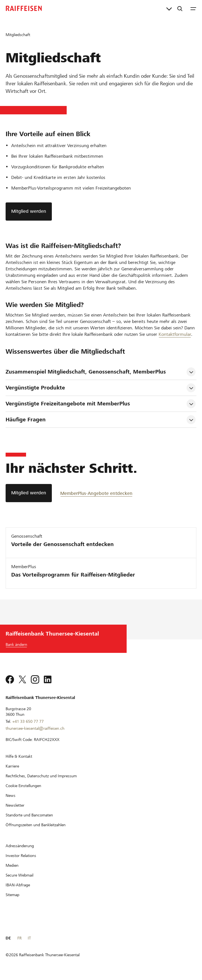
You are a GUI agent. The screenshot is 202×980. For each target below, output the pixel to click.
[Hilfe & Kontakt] (19, 756)
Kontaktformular (175, 334)
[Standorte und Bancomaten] (29, 815)
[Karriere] (12, 766)
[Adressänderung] (20, 846)
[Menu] (193, 8)
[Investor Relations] (21, 856)
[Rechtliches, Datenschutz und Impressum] (41, 776)
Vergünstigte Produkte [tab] (35, 388)
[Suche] (180, 8)
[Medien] (12, 865)
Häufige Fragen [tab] (26, 420)
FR (19, 938)
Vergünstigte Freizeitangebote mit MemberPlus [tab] (68, 404)
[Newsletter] (15, 805)
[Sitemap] (12, 895)
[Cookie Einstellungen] (23, 786)
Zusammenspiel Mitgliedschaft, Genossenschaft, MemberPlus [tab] (86, 372)
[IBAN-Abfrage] (18, 885)
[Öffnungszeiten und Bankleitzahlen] (36, 825)
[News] (11, 795)
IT (29, 938)
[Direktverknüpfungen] (169, 8)
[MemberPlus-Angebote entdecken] (96, 493)
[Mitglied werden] (29, 493)
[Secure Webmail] (19, 875)
